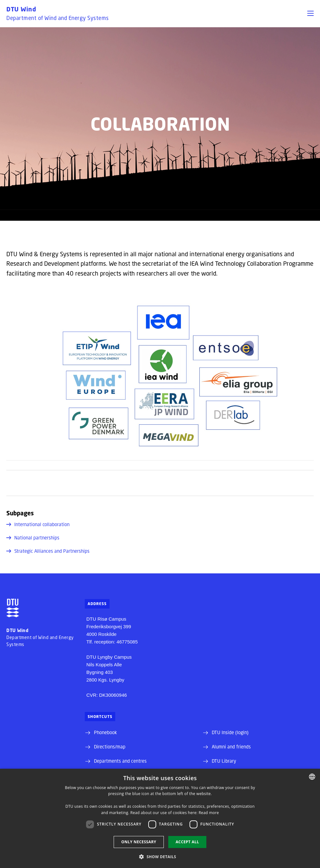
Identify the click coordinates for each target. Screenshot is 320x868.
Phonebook (105, 732)
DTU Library (224, 761)
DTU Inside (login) (230, 732)
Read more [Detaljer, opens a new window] (209, 813)
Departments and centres (120, 761)
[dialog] (160, 818)
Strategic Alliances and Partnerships (48, 551)
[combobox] (312, 777)
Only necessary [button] (139, 842)
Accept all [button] (187, 842)
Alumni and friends (231, 747)
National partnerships (33, 538)
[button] (310, 13)
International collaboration (38, 524)
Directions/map (110, 747)
